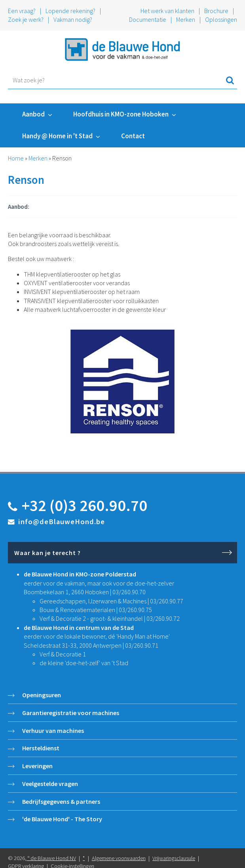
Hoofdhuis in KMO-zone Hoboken (121, 114)
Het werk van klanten (168, 11)
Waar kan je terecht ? (47, 553)
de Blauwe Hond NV (53, 858)
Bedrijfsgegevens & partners (61, 801)
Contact (133, 136)
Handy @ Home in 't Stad (57, 136)
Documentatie (148, 19)
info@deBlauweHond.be (62, 522)
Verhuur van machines (53, 731)
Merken (186, 19)
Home (16, 158)
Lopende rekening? (70, 11)
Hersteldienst (41, 748)
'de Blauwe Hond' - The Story (62, 819)
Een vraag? (22, 11)
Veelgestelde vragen (50, 784)
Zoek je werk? (26, 19)
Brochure (216, 11)
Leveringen (37, 766)
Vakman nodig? (73, 19)
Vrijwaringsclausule (174, 858)
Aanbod (33, 114)
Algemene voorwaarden (119, 858)
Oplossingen (221, 19)
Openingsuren (42, 695)
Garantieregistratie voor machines (71, 713)
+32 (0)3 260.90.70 (85, 506)
